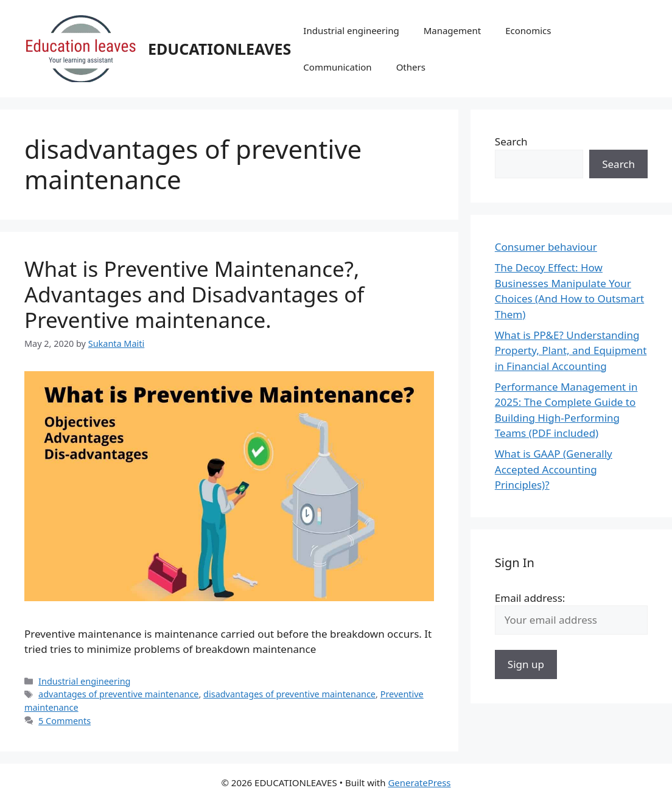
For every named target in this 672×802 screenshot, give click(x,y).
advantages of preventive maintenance (118, 694)
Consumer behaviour (546, 247)
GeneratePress (419, 783)
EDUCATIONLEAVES (219, 49)
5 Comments (65, 721)
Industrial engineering (351, 30)
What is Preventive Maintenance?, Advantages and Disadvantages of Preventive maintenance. (194, 294)
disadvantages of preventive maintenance (289, 694)
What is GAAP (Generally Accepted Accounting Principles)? (554, 469)
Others (411, 67)
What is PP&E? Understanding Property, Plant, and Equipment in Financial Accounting (571, 350)
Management (453, 30)
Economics (528, 30)
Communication (337, 67)
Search (511, 141)
